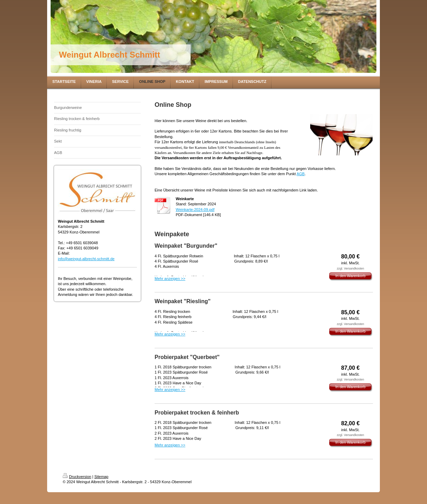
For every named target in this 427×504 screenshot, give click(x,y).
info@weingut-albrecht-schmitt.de (86, 259)
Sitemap (101, 477)
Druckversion (77, 477)
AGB (301, 174)
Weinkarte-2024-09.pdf (195, 210)
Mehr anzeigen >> (170, 279)
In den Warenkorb (350, 276)
